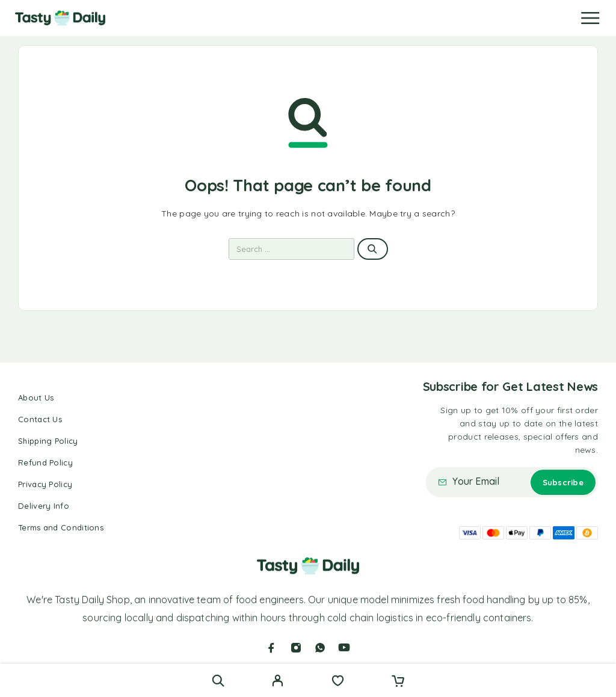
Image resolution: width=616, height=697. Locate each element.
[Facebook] (271, 648)
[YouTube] (344, 648)
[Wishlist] (338, 682)
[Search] (218, 680)
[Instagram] (296, 648)
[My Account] (278, 682)
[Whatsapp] (320, 648)
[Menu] (590, 18)
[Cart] (398, 682)
